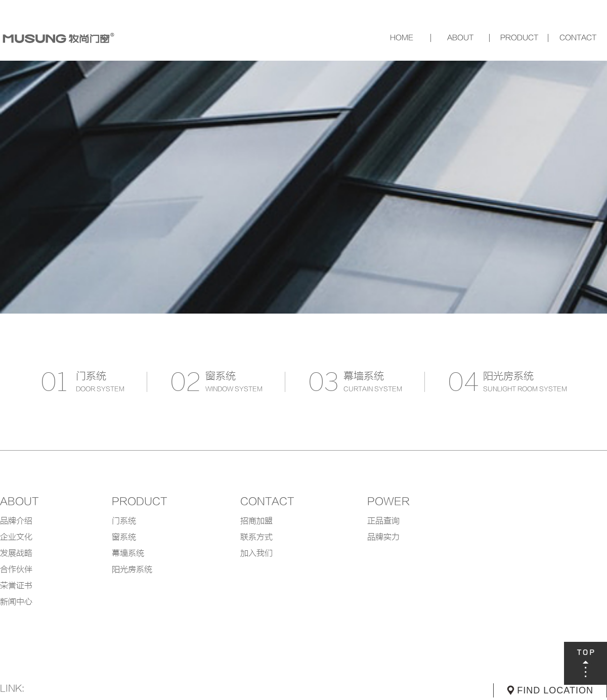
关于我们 (460, 38)
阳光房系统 (132, 570)
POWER (388, 502)
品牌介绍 (16, 521)
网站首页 (402, 38)
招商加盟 (256, 521)
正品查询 (383, 521)
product (139, 502)
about (19, 502)
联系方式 (256, 537)
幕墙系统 (128, 553)
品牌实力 (383, 537)
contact (267, 502)
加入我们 (256, 553)
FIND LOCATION (555, 690)
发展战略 (16, 553)
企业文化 (16, 537)
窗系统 (124, 537)
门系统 (124, 521)
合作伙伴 (16, 570)
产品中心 (519, 38)
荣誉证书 (16, 586)
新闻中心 (16, 602)
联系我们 (578, 38)
